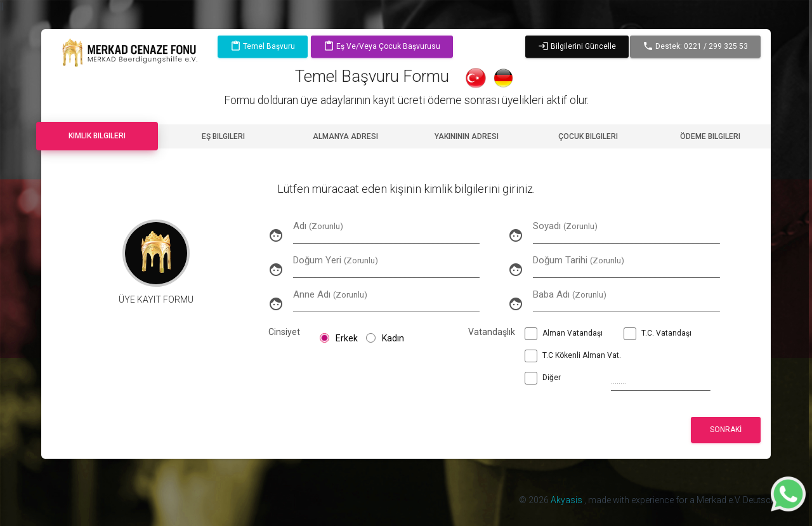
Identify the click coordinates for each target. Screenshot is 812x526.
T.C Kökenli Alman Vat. (573, 357)
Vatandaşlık (485, 332)
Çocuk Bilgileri (588, 136)
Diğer (543, 379)
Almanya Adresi (345, 136)
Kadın (385, 338)
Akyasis (567, 500)
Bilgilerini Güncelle (577, 47)
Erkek (339, 338)
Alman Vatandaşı (564, 335)
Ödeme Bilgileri (710, 136)
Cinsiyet (284, 332)
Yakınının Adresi (467, 136)
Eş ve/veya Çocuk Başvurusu (382, 47)
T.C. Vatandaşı (658, 335)
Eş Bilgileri (223, 136)
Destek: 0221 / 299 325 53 (695, 47)
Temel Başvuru (263, 47)
